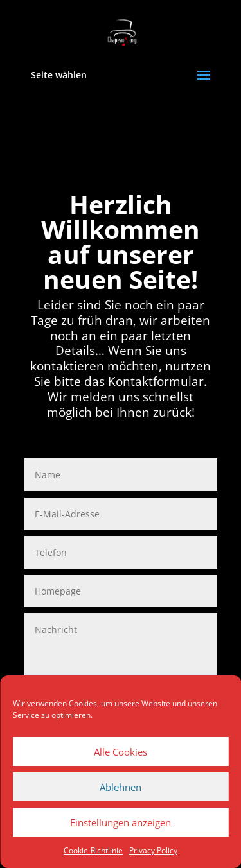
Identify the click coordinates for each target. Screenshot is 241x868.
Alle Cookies (121, 752)
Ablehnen (121, 787)
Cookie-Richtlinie (93, 850)
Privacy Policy (153, 850)
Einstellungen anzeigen (121, 822)
